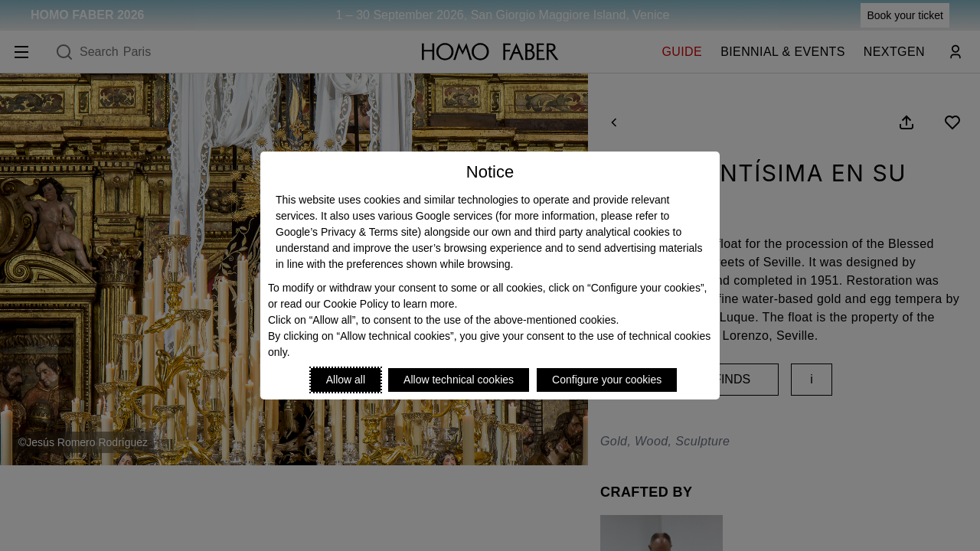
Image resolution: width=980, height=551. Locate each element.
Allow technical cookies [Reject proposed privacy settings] (459, 380)
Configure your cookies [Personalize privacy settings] (607, 380)
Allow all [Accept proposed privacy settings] (346, 380)
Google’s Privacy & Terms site (346, 232)
